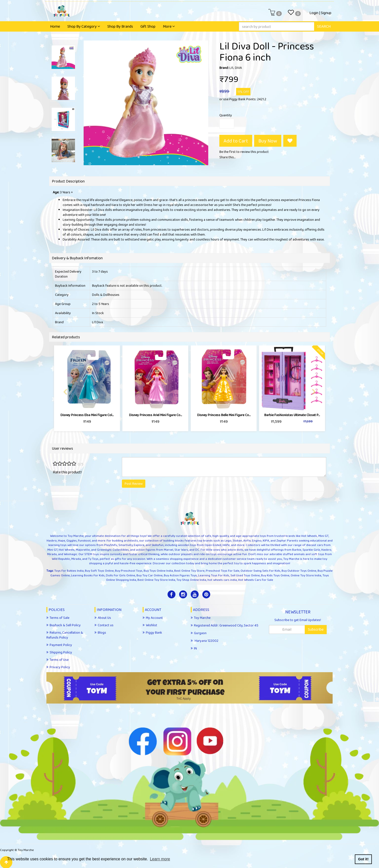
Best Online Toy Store (189, 571)
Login (314, 13)
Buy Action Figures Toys (180, 575)
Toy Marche (26, 850)
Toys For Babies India (69, 571)
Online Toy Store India (306, 575)
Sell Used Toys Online (245, 575)
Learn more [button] (160, 859)
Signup (326, 13)
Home (55, 26)
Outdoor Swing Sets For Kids (260, 571)
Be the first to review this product (244, 152)
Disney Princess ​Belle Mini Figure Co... (224, 415)
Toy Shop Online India (191, 580)
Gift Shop (148, 26)
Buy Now (268, 141)
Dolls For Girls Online (121, 575)
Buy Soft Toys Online (99, 571)
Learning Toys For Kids (214, 575)
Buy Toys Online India (158, 571)
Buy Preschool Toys (129, 571)
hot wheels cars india (222, 580)
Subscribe (316, 629)
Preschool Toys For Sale (223, 571)
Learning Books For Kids (88, 575)
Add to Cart (236, 141)
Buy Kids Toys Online (275, 575)
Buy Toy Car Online (150, 575)
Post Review (134, 484)
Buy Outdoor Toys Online (299, 571)
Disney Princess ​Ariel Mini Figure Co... (155, 415)
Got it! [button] (363, 859)
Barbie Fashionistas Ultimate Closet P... (292, 415)
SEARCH (324, 26)
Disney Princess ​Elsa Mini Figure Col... (87, 415)
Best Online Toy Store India (156, 580)
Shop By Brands (120, 26)
